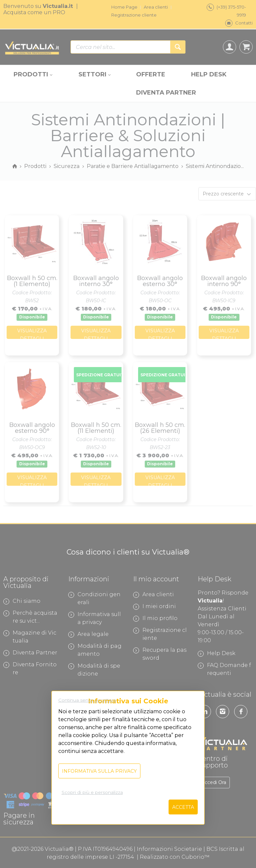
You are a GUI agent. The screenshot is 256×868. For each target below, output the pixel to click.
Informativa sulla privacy (99, 771)
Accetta (183, 807)
